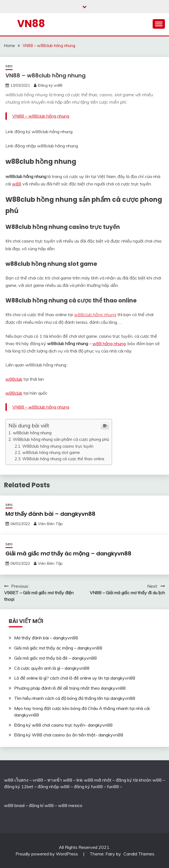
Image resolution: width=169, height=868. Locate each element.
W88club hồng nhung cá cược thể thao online (63, 459)
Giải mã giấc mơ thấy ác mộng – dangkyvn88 (68, 554)
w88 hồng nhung (109, 343)
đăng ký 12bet (19, 787)
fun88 (113, 787)
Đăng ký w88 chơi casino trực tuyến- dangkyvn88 (63, 725)
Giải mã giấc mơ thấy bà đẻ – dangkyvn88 (55, 658)
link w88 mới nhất (94, 780)
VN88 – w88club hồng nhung (41, 116)
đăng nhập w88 (53, 787)
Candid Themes (139, 854)
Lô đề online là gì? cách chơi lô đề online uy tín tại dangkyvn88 (75, 678)
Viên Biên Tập (50, 524)
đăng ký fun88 (88, 787)
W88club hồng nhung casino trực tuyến (58, 446)
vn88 (38, 780)
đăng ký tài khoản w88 (139, 780)
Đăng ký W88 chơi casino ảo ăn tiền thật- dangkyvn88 (69, 735)
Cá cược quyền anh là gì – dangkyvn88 (52, 668)
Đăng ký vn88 (50, 85)
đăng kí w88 (41, 805)
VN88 (31, 24)
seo (9, 66)
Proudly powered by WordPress (47, 854)
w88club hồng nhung (95, 314)
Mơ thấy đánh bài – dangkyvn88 (50, 514)
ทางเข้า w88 (60, 780)
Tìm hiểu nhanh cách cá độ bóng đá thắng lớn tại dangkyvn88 (75, 698)
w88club (14, 379)
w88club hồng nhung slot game (51, 452)
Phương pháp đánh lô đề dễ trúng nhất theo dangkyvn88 (70, 688)
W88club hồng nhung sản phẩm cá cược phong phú (61, 439)
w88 (17, 184)
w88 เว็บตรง (16, 780)
